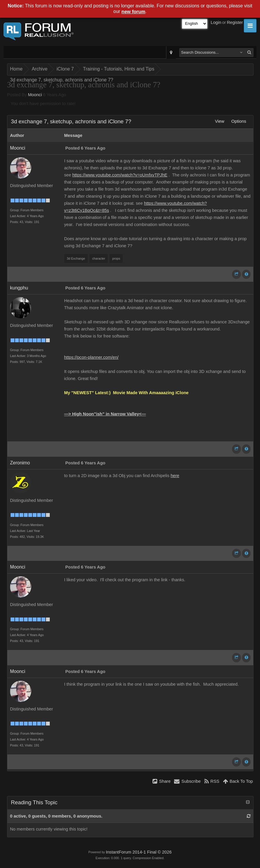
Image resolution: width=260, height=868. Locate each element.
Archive (40, 69)
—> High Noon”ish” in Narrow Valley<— (105, 414)
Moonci (35, 95)
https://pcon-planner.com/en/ (91, 357)
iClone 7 (65, 69)
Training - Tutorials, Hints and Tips (119, 69)
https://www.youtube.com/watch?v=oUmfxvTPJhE (120, 175)
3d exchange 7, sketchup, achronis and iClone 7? (62, 80)
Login (216, 22)
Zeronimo (20, 463)
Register (235, 22)
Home (16, 69)
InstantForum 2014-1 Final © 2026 (139, 852)
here (175, 476)
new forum (134, 12)
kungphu (19, 288)
